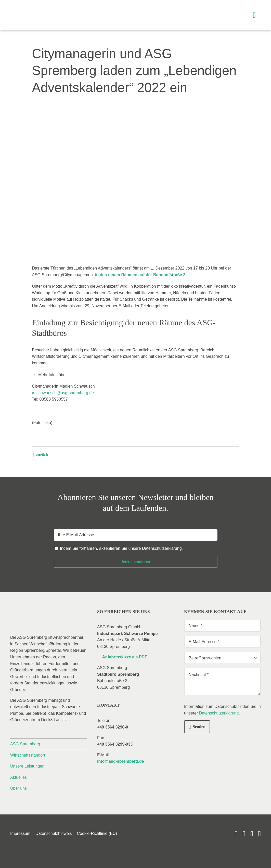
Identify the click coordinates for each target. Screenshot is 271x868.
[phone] (259, 834)
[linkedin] (244, 834)
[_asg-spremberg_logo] (40, 10)
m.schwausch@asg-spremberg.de (63, 393)
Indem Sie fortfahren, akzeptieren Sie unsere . (121, 548)
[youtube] (236, 834)
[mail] (252, 834)
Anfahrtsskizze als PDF (125, 657)
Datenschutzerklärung (162, 548)
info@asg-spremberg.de (121, 761)
